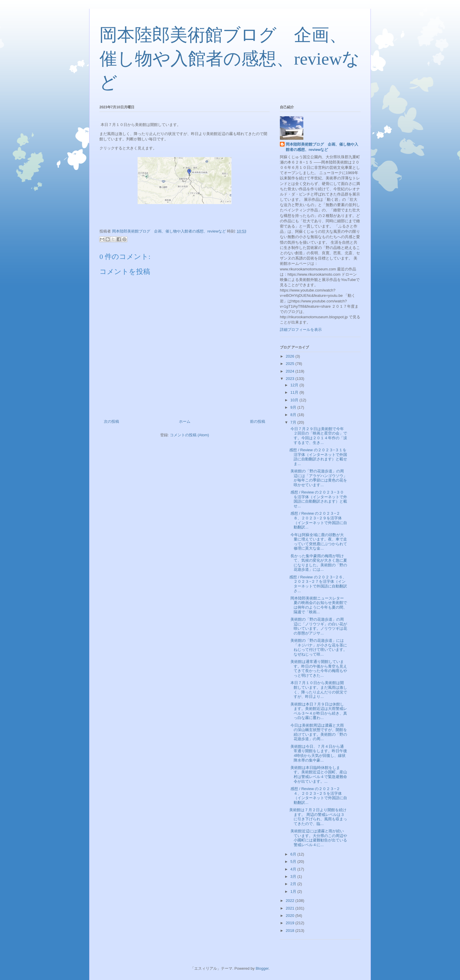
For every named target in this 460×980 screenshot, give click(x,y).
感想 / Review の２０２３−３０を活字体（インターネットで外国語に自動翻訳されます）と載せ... (318, 499)
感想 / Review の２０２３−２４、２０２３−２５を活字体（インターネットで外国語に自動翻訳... (318, 796)
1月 (294, 891)
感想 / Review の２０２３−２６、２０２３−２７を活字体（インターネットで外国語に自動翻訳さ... (318, 584)
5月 (294, 862)
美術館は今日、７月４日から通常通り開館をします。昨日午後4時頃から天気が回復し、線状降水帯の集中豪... (318, 753)
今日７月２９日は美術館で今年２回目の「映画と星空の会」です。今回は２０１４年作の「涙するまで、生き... (318, 436)
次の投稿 (111, 421)
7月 (294, 422)
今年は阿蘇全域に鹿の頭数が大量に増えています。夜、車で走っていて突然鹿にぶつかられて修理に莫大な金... (318, 542)
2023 (291, 379)
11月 (295, 392)
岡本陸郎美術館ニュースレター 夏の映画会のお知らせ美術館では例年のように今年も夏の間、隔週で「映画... (318, 605)
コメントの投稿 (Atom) (190, 435)
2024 (291, 371)
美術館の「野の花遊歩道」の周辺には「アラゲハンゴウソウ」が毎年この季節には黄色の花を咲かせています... (318, 478)
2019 (291, 923)
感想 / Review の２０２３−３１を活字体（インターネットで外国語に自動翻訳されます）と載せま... (318, 457)
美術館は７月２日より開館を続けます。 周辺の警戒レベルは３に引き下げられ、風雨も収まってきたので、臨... (318, 817)
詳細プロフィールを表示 (301, 330)
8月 (294, 415)
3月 (294, 877)
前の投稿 (258, 421)
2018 (291, 931)
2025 (291, 364)
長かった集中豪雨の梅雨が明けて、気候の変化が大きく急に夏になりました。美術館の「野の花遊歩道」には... (318, 563)
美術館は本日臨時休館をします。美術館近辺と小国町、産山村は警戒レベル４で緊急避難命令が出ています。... (318, 774)
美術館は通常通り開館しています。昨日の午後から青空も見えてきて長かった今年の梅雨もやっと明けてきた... (318, 669)
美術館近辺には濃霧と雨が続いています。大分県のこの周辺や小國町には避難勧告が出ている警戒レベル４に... (318, 838)
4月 (294, 869)
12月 (295, 385)
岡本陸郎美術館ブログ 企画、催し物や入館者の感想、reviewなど (230, 59)
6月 (294, 854)
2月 (294, 884)
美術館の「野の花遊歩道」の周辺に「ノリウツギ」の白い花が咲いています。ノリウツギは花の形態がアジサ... (318, 626)
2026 (291, 356)
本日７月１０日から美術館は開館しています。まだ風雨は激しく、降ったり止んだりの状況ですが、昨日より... (318, 690)
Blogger (262, 968)
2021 (291, 908)
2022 (291, 901)
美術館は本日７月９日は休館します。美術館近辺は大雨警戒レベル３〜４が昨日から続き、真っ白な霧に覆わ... (318, 711)
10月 (295, 400)
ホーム (185, 421)
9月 (294, 407)
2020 (291, 916)
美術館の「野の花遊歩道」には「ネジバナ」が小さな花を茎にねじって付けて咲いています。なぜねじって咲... (318, 647)
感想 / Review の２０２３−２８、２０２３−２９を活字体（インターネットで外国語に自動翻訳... (318, 520)
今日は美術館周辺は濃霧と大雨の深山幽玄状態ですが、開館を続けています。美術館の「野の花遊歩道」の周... (318, 732)
